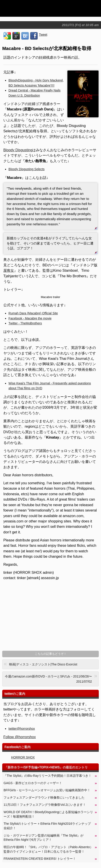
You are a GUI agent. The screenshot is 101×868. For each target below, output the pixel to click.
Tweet (43, 35)
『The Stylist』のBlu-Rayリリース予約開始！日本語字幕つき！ (47, 776)
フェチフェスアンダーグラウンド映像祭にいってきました (44, 798)
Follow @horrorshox (20, 737)
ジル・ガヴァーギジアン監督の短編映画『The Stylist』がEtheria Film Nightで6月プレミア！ (44, 838)
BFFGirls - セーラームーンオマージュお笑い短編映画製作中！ (47, 790)
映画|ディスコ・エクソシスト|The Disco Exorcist (40, 664)
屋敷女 (9, 270)
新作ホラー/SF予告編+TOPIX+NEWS (34, 767)
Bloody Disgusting (18, 150)
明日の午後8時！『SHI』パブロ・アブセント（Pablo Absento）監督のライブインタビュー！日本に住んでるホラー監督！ (48, 849)
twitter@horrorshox (22, 729)
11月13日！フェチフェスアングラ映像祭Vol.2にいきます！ (45, 805)
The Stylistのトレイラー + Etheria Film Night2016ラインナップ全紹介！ (47, 826)
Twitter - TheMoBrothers (25, 323)
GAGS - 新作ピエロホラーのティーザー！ (33, 783)
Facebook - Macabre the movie (30, 318)
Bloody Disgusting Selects (26, 169)
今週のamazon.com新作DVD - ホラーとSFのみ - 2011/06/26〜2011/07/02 (50, 678)
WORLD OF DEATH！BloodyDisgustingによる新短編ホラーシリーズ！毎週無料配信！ (48, 814)
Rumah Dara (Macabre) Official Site (33, 313)
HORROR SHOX (23, 757)
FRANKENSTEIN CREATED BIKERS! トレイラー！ (40, 859)
